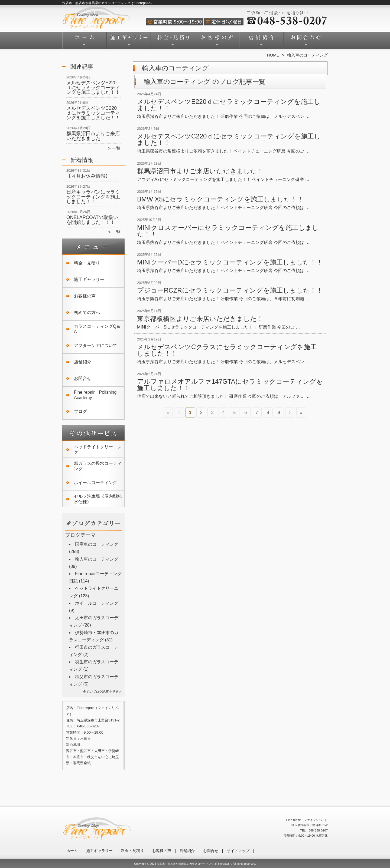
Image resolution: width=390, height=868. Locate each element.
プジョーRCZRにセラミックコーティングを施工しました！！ (230, 290)
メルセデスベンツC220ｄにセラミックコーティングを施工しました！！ (93, 113)
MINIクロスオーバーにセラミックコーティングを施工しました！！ (228, 231)
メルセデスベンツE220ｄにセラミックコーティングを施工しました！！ (93, 87)
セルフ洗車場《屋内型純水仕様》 (98, 499)
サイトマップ (238, 851)
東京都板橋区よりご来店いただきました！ (200, 319)
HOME (273, 55)
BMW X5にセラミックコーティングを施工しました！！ (220, 199)
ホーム (84, 42)
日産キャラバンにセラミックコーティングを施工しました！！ (93, 197)
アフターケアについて (96, 345)
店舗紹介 (261, 42)
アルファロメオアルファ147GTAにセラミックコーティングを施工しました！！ (230, 385)
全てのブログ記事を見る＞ (102, 692)
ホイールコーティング (96, 483)
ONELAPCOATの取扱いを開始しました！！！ (92, 220)
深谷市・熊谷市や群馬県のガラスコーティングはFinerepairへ (194, 864)
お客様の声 (217, 42)
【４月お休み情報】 (88, 176)
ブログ (80, 411)
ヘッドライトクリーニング (98, 450)
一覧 (116, 148)
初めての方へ (87, 312)
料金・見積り (173, 42)
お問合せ (305, 42)
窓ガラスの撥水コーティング (98, 466)
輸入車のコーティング (97, 559)
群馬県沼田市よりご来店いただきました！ (93, 136)
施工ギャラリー (129, 42)
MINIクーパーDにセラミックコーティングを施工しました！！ (230, 262)
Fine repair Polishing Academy (95, 395)
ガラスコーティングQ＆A (97, 329)
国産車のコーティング (97, 544)
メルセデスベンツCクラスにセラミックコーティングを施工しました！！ (227, 350)
